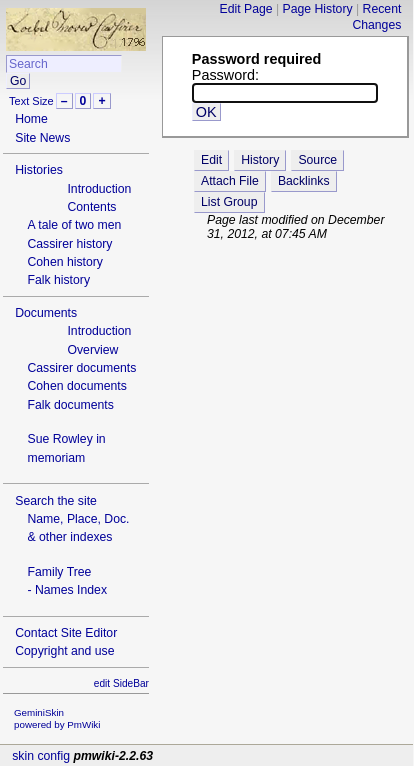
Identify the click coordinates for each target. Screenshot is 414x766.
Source (317, 160)
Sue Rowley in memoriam (66, 448)
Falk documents (70, 405)
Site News (42, 138)
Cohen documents (76, 386)
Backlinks (304, 181)
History (260, 160)
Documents (46, 313)
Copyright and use (64, 651)
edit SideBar (121, 683)
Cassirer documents (81, 368)
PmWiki (83, 724)
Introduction (99, 189)
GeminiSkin (39, 712)
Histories (39, 170)
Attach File (230, 181)
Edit (211, 160)
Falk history (58, 280)
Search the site (56, 501)
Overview (92, 350)
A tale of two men (74, 225)
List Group (229, 202)
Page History (318, 9)
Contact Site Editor (66, 633)
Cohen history (65, 262)
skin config (41, 756)
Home (31, 119)
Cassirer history (69, 244)
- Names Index (67, 590)
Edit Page (246, 9)
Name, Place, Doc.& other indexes (78, 528)
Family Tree (59, 572)
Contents (91, 207)
